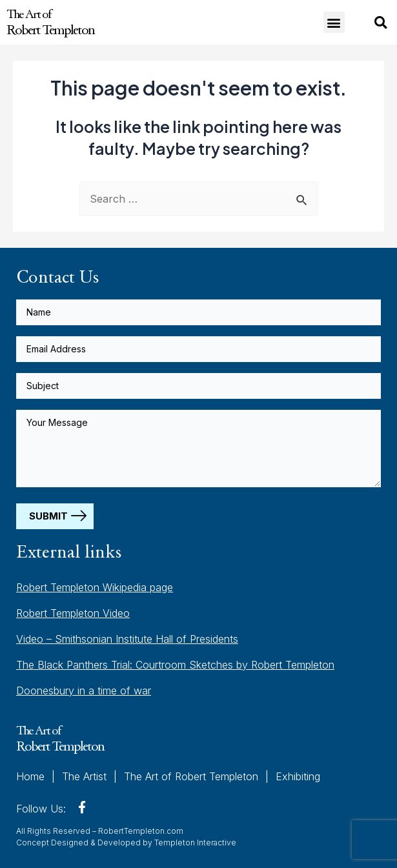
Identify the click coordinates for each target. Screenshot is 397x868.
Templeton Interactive (195, 843)
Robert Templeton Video (73, 613)
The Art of (50, 22)
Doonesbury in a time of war (84, 691)
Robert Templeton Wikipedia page (95, 587)
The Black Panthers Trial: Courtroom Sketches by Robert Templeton (175, 665)
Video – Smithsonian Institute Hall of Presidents (127, 639)
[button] (334, 22)
